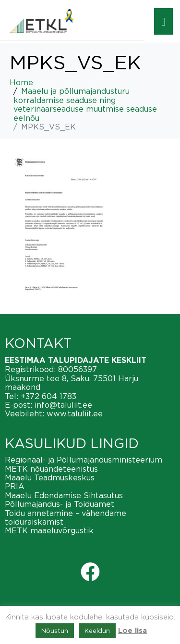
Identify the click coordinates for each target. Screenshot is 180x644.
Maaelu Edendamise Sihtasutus (64, 495)
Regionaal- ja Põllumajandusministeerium (84, 460)
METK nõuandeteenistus (51, 469)
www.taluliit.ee (75, 413)
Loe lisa (132, 631)
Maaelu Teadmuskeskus (50, 477)
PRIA (15, 486)
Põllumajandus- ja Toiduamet (60, 504)
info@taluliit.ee (63, 405)
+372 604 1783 (48, 396)
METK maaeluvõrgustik (49, 530)
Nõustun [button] (55, 631)
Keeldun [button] (97, 631)
